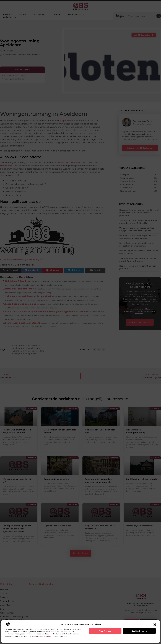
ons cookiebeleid (43, 636)
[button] (154, 624)
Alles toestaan (105, 631)
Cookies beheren (139, 631)
